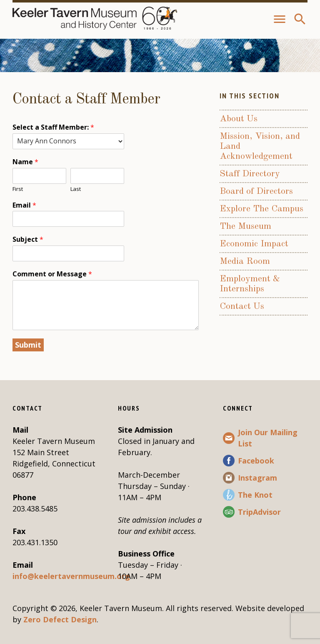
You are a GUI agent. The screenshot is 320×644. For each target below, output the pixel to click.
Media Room (245, 261)
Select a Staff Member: (53, 127)
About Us (239, 119)
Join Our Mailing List (268, 438)
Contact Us (242, 306)
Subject (28, 239)
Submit (28, 345)
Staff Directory (250, 174)
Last (76, 189)
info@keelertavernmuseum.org (71, 576)
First (18, 189)
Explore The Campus (261, 209)
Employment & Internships (250, 284)
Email (24, 205)
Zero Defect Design (60, 619)
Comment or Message (52, 274)
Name (25, 162)
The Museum (245, 226)
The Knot (255, 495)
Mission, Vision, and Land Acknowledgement (260, 146)
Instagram (257, 478)
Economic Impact (254, 244)
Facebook (256, 461)
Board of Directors (256, 191)
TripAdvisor (259, 512)
